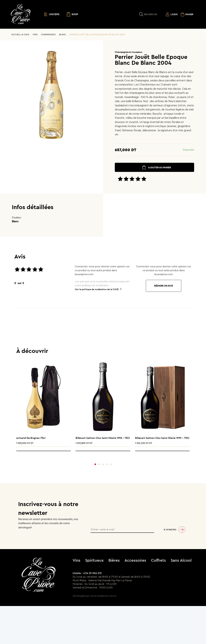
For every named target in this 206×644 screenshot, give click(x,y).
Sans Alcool (181, 560)
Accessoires (135, 560)
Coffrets (158, 560)
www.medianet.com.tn (103, 596)
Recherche (150, 14)
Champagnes (48, 34)
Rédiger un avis (164, 286)
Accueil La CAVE (20, 34)
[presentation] (102, 455)
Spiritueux (94, 560)
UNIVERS (52, 14)
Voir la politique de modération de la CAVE (97, 289)
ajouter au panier (159, 168)
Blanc (63, 34)
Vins (35, 34)
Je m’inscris (170, 530)
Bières (114, 560)
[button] (95, 464)
